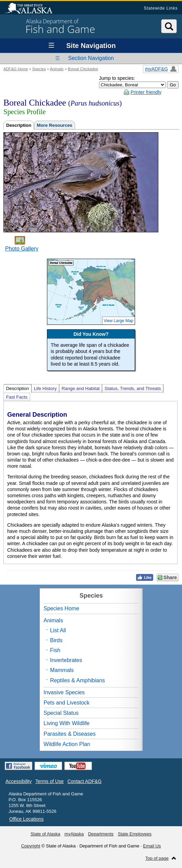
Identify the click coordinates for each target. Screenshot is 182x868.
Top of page (157, 858)
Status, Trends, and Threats (133, 388)
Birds (56, 640)
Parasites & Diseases (70, 734)
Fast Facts (17, 397)
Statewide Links (161, 8)
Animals (57, 69)
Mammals (62, 670)
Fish (55, 650)
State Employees (135, 834)
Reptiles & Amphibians (77, 680)
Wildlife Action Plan (67, 744)
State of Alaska (32, 9)
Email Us (152, 846)
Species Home (61, 608)
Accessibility (19, 781)
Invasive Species (64, 692)
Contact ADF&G (85, 781)
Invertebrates (66, 660)
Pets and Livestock (66, 703)
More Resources (54, 125)
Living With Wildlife (66, 723)
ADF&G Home (16, 69)
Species (39, 69)
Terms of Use (49, 781)
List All (58, 630)
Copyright (31, 846)
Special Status (61, 713)
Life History (45, 388)
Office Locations (26, 819)
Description (19, 125)
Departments (101, 834)
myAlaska (74, 834)
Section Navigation (91, 58)
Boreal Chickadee (83, 69)
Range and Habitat (81, 388)
